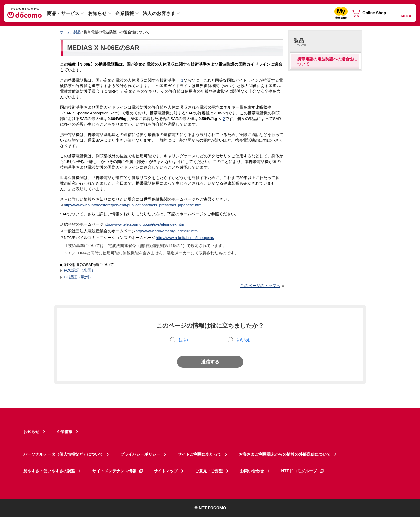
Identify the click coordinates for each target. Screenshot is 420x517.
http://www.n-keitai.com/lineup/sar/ (185, 237)
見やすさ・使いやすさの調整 (49, 471)
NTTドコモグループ (303, 471)
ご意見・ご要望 (209, 471)
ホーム (65, 32)
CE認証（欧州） (78, 277)
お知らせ (97, 13)
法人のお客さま (159, 13)
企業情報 (125, 13)
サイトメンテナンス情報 (118, 471)
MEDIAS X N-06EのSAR (103, 48)
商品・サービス (63, 13)
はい (183, 340)
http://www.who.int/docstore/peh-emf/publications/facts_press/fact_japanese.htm (133, 205)
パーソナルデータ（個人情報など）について (63, 454)
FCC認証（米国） (80, 270)
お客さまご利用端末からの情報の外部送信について (285, 454)
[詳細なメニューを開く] (406, 13)
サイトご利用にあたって (200, 454)
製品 (77, 32)
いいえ (243, 340)
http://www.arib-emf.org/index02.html (167, 231)
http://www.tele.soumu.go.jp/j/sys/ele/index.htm (144, 224)
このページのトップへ (260, 286)
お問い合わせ (252, 471)
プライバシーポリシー (140, 454)
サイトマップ (166, 471)
